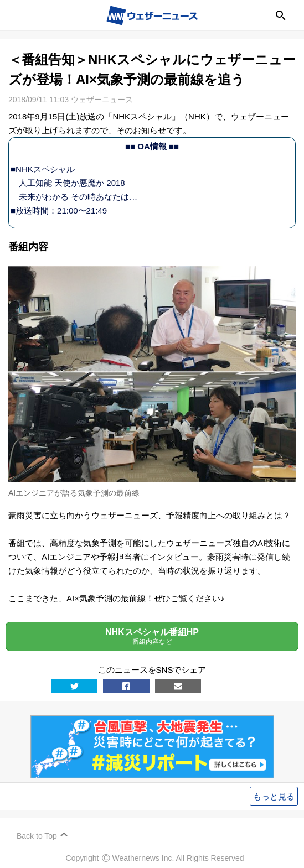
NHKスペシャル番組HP (152, 636)
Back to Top (37, 836)
